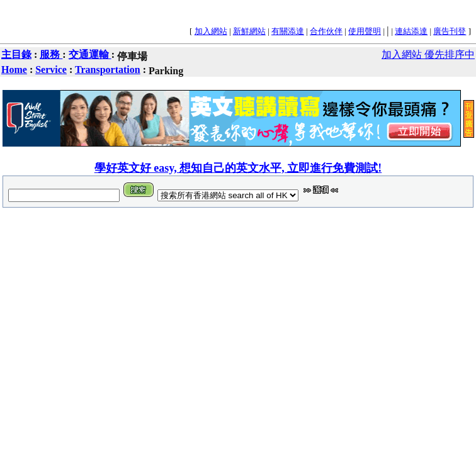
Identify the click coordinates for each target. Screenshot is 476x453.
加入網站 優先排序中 (428, 54)
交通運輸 (90, 54)
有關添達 (288, 31)
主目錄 (16, 54)
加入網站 (211, 31)
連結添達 (411, 31)
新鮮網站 (249, 31)
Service (51, 70)
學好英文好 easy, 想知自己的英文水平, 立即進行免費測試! (238, 168)
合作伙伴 (326, 31)
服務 (51, 54)
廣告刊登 (450, 31)
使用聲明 (365, 31)
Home (14, 70)
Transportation (108, 70)
